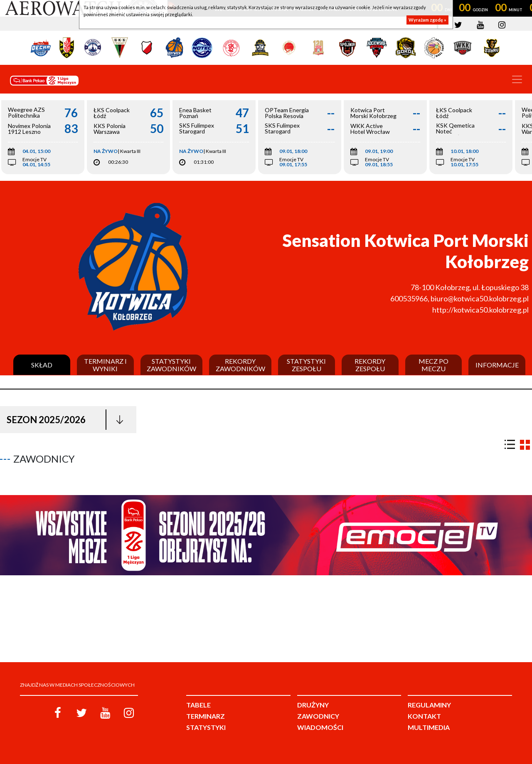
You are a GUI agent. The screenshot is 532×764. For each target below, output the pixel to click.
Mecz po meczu (433, 365)
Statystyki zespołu (306, 365)
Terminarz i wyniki (105, 365)
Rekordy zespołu (370, 365)
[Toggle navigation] (517, 79)
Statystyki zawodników (171, 365)
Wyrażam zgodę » (427, 20)
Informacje (497, 365)
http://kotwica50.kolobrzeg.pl (480, 310)
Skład (42, 365)
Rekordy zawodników (240, 365)
